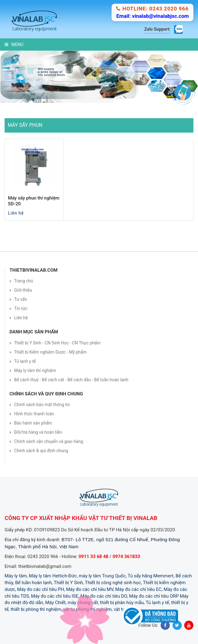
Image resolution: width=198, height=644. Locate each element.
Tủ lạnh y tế (25, 361)
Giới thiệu (23, 290)
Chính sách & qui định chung (41, 451)
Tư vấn (21, 299)
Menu (14, 45)
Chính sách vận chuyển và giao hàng (49, 441)
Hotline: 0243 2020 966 (152, 9)
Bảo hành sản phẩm (33, 423)
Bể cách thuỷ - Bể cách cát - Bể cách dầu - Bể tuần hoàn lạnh (71, 380)
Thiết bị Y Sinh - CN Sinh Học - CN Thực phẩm (57, 343)
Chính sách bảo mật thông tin (42, 405)
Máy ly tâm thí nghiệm (35, 370)
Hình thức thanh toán (34, 414)
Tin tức (21, 308)
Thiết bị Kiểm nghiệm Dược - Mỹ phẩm (50, 352)
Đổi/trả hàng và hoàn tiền (38, 432)
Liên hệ (21, 318)
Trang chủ (24, 281)
